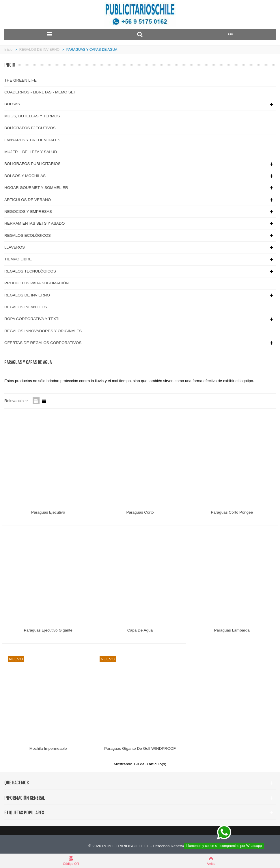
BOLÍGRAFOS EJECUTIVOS (30, 128)
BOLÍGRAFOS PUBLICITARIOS (32, 164)
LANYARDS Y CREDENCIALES (32, 140)
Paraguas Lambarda (232, 630)
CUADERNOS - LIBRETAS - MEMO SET (40, 92)
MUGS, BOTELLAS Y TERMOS (32, 116)
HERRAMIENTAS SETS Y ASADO (34, 223)
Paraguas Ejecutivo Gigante (48, 630)
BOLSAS (12, 104)
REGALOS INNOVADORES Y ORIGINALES (43, 331)
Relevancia (17, 401)
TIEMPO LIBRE (18, 259)
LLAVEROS (15, 247)
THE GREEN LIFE (20, 80)
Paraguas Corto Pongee (232, 512)
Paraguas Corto (140, 512)
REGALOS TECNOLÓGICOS (30, 271)
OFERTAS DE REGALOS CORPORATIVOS (43, 343)
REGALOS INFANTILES (26, 307)
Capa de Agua (140, 630)
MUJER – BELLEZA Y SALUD (31, 152)
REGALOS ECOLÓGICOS (28, 235)
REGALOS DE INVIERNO (27, 295)
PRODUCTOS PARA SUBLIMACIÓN (37, 283)
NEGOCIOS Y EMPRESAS (28, 212)
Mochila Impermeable (48, 748)
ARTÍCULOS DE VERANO (28, 200)
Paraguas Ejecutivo (48, 512)
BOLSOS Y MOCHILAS (25, 176)
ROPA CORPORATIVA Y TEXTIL (33, 319)
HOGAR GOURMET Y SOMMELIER (36, 188)
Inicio (10, 65)
